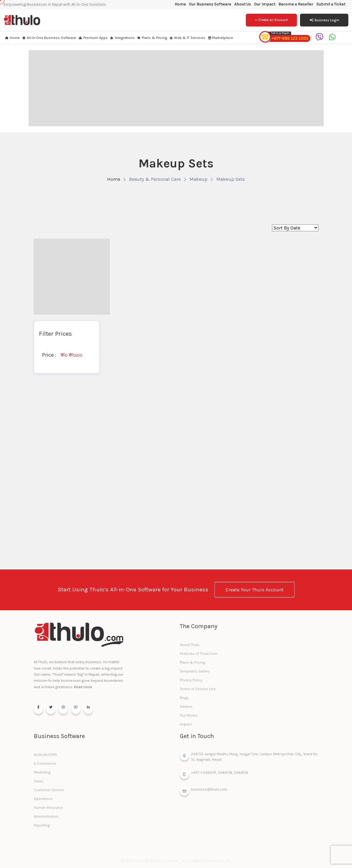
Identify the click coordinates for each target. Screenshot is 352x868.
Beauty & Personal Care (155, 179)
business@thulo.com (204, 793)
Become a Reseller (296, 4)
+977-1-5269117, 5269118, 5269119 (214, 776)
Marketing (42, 775)
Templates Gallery (195, 674)
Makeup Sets (231, 179)
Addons (186, 709)
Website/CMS (45, 757)
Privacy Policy (191, 683)
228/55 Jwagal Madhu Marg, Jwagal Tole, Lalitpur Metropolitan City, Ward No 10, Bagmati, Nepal (249, 758)
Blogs (184, 700)
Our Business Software (210, 4)
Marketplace (220, 38)
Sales (39, 784)
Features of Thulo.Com (199, 656)
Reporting (42, 828)
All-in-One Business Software (49, 38)
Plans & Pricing (152, 38)
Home (180, 4)
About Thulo (190, 647)
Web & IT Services (187, 38)
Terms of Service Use (198, 691)
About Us (243, 4)
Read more (83, 687)
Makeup (199, 179)
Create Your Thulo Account (254, 590)
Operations (43, 801)
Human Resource (48, 810)
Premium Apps (93, 38)
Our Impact (265, 4)
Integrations (122, 38)
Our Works (189, 718)
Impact (186, 727)
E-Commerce (45, 766)
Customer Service (49, 793)
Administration (46, 819)
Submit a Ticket (331, 4)
